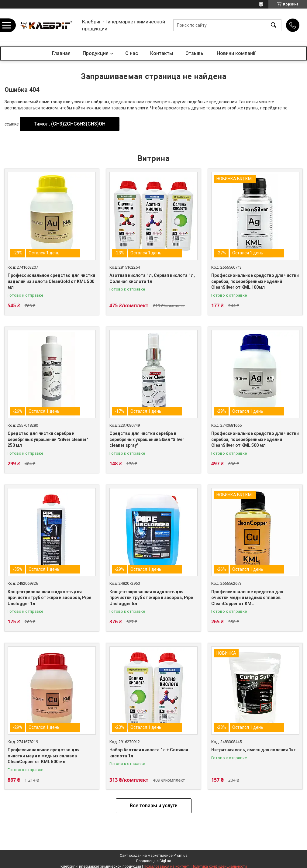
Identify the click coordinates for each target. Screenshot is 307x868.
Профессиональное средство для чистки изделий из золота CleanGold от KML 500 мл (51, 281)
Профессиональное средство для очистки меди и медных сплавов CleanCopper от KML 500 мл (44, 756)
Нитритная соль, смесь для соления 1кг (254, 750)
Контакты (162, 53)
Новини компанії (236, 53)
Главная (61, 53)
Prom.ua (181, 856)
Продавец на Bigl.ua (154, 861)
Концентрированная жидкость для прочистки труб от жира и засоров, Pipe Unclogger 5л (151, 598)
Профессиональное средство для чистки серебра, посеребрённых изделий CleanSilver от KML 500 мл (255, 439)
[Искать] (274, 25)
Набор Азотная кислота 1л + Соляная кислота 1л (149, 753)
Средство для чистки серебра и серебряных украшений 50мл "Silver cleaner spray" (147, 439)
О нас (132, 53)
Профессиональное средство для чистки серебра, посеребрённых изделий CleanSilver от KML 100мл (255, 281)
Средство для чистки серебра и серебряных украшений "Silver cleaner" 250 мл (48, 439)
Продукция (96, 53)
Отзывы (195, 53)
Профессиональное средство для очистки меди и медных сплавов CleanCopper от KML (247, 598)
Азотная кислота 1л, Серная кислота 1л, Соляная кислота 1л (152, 278)
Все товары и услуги (154, 806)
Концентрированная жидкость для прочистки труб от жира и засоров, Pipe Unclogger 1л (49, 598)
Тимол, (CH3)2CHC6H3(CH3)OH (70, 124)
